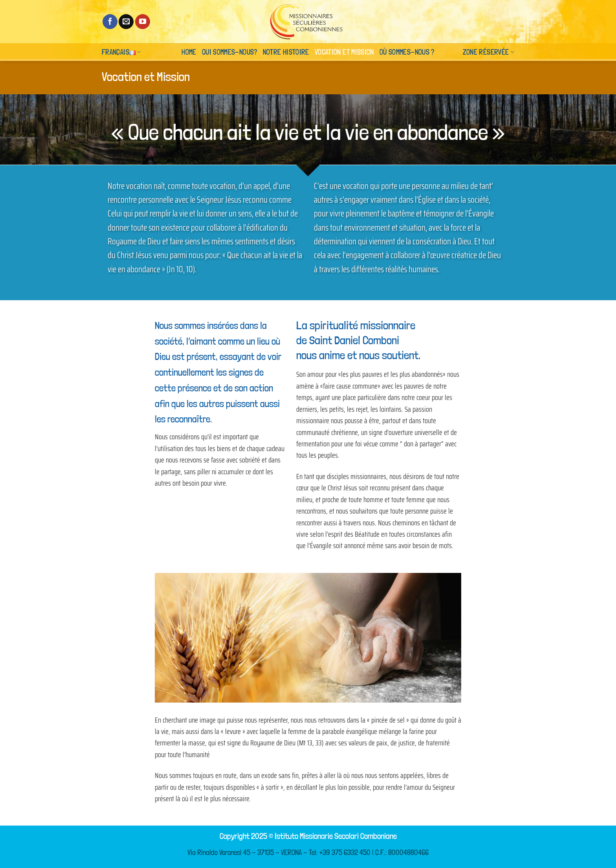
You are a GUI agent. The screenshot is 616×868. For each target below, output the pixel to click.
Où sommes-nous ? (407, 52)
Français (121, 52)
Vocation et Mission (344, 52)
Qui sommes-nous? (230, 52)
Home (189, 52)
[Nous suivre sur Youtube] (143, 22)
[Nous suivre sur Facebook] (110, 22)
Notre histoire (286, 52)
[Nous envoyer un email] (126, 22)
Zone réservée (489, 52)
